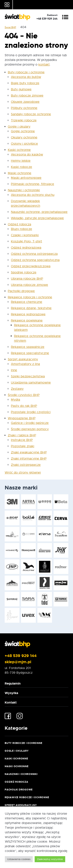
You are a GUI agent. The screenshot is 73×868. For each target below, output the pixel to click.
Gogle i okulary (19, 127)
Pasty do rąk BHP (24, 406)
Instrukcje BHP (22, 440)
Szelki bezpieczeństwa (28, 376)
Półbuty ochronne (24, 108)
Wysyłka (11, 693)
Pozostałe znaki (23, 446)
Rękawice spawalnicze (28, 347)
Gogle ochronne (23, 131)
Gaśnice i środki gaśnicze (30, 423)
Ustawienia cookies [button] (19, 859)
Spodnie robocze (24, 272)
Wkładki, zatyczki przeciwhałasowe (37, 218)
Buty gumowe (21, 89)
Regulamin (13, 683)
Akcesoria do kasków (27, 155)
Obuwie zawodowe (25, 102)
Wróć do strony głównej (23, 473)
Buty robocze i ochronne (26, 72)
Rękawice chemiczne (27, 302)
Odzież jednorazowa (26, 248)
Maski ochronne (20, 173)
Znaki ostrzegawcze (26, 465)
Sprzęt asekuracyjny (23, 359)
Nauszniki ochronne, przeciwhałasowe (39, 212)
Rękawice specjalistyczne (30, 353)
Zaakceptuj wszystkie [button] (50, 859)
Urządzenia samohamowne (31, 383)
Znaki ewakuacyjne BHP (29, 452)
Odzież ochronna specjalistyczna (35, 260)
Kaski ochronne (19, 150)
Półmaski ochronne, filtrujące (33, 184)
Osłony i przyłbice (24, 144)
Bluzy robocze (22, 229)
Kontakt (11, 702)
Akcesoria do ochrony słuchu (33, 195)
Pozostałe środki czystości (31, 412)
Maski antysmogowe (26, 178)
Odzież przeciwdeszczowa (31, 266)
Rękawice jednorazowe (28, 314)
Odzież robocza (19, 224)
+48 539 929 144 (21, 656)
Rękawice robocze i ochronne (30, 297)
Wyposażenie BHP (22, 418)
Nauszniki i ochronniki (24, 190)
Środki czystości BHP (24, 395)
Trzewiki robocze (24, 120)
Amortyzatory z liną (25, 364)
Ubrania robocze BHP (27, 279)
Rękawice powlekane (27, 321)
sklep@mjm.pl (18, 662)
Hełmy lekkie (21, 161)
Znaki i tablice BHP (22, 435)
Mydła (15, 400)
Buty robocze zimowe (27, 96)
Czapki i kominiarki (25, 235)
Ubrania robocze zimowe (29, 285)
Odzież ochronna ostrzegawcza (34, 254)
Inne (14, 370)
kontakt (44, 65)
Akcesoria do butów (26, 77)
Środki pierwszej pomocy (30, 429)
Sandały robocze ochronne (31, 114)
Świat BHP (10, 27)
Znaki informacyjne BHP (29, 459)
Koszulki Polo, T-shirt (26, 241)
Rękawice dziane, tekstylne (31, 308)
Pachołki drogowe (21, 291)
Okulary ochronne (24, 137)
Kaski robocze (22, 167)
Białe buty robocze (25, 83)
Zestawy (17, 389)
